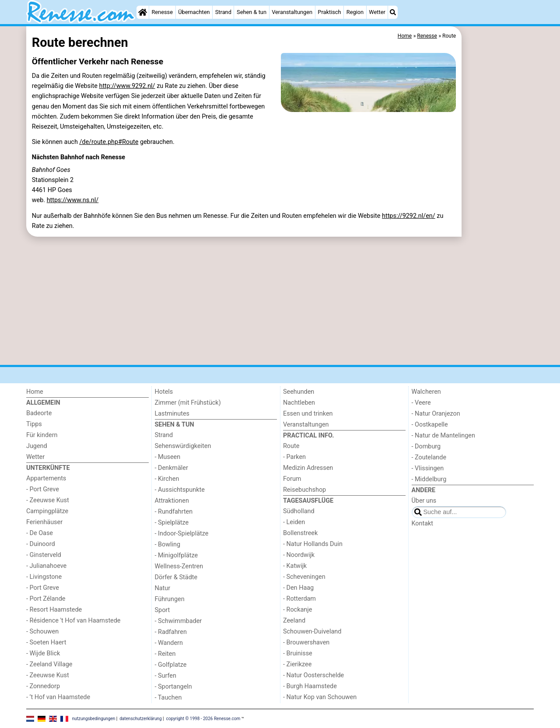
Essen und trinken (308, 414)
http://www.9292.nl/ (127, 86)
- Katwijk (295, 566)
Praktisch (329, 12)
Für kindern (42, 435)
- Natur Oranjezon (436, 414)
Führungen (170, 599)
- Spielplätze (172, 523)
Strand (223, 12)
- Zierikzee (297, 664)
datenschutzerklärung (140, 718)
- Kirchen (167, 479)
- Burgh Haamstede (310, 686)
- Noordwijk (299, 555)
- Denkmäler (171, 468)
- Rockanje (297, 610)
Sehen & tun (252, 12)
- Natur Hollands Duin (313, 544)
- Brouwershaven (306, 642)
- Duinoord (41, 544)
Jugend (37, 446)
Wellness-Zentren (179, 566)
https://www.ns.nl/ (73, 200)
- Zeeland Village (49, 664)
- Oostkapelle (430, 425)
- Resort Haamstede (54, 610)
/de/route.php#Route (109, 142)
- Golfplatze (171, 665)
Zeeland (294, 621)
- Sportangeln (173, 687)
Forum (292, 479)
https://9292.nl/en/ (409, 216)
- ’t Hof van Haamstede (58, 697)
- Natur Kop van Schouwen (320, 697)
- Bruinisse (298, 653)
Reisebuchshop (304, 490)
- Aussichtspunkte (180, 490)
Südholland (299, 511)
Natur (163, 588)
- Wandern (169, 643)
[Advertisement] (499, 227)
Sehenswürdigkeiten (183, 446)
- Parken (294, 457)
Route (291, 446)
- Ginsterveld (44, 555)
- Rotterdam (299, 599)
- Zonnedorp (43, 686)
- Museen (168, 457)
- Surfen (166, 676)
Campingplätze (47, 511)
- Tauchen (168, 698)
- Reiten (165, 654)
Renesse (162, 12)
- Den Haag (298, 588)
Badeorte (39, 413)
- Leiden (294, 522)
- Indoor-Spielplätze (182, 534)
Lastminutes (172, 414)
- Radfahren (171, 632)
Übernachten (194, 12)
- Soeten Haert (46, 642)
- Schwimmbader (178, 621)
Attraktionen (172, 501)
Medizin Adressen (308, 468)
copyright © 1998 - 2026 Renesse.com (203, 718)
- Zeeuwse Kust (48, 500)
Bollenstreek (300, 533)
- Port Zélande (46, 599)
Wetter (377, 12)
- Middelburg (429, 479)
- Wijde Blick (43, 653)
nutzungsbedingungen (94, 718)
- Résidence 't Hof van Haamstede (73, 621)
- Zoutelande (429, 457)
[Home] (143, 12)
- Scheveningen (304, 577)
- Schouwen (42, 632)
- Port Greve (43, 489)
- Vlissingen (428, 468)
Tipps (34, 424)
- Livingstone (44, 577)
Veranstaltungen (292, 12)
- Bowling (168, 544)
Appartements (46, 478)
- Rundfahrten (174, 512)
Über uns (424, 501)
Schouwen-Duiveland (312, 632)
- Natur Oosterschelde (313, 675)
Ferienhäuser (44, 522)
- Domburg (426, 446)
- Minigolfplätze (177, 555)
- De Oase (40, 533)
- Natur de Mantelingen (443, 436)
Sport (163, 610)
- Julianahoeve (46, 566)
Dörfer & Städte (176, 577)
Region (355, 12)
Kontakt (423, 523)
